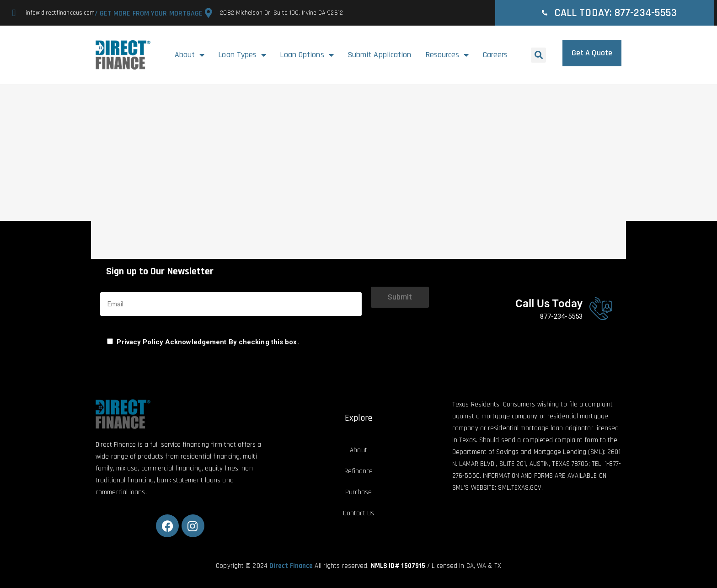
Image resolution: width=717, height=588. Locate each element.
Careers (495, 55)
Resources (447, 55)
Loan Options (307, 55)
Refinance (359, 471)
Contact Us (358, 513)
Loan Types (242, 55)
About (190, 55)
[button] (538, 55)
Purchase (359, 492)
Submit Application (380, 55)
